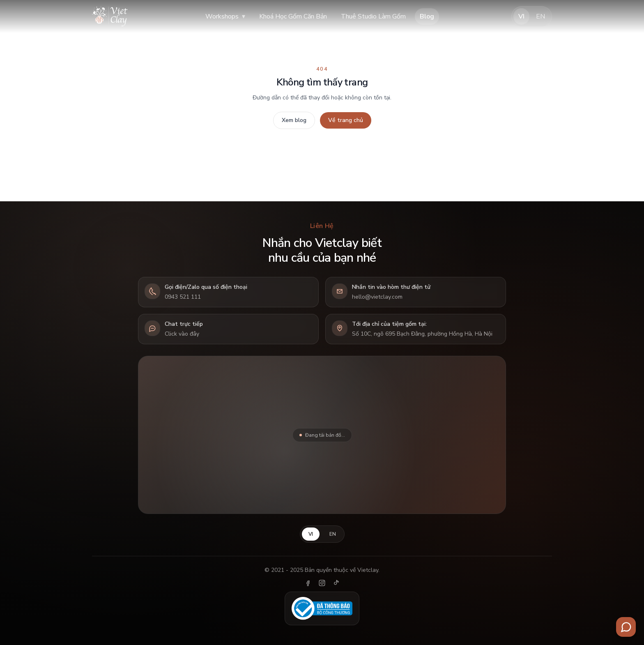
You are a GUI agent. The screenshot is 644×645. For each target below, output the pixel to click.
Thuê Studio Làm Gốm (373, 16)
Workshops (225, 16)
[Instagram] (322, 583)
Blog (427, 16)
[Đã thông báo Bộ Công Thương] (322, 608)
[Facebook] (308, 583)
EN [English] (540, 16)
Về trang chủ (346, 120)
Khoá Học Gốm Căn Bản (293, 16)
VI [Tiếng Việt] (521, 16)
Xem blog (294, 120)
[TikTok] (336, 583)
